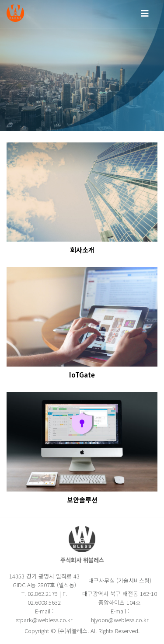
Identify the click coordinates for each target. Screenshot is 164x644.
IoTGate (82, 375)
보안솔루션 (82, 500)
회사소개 (82, 250)
